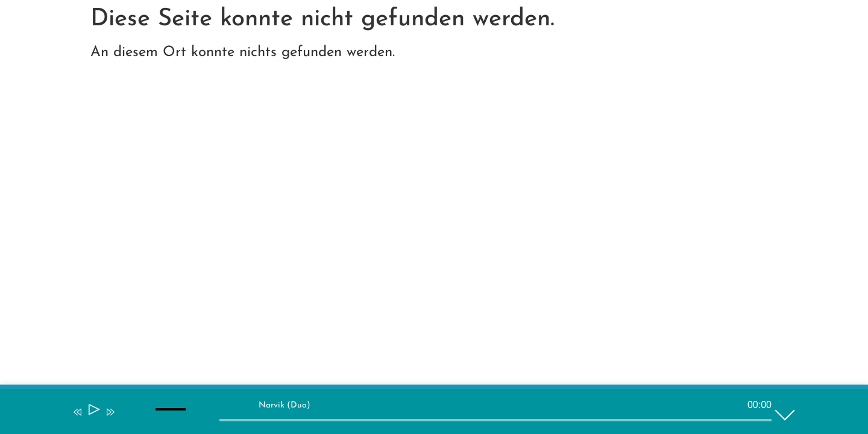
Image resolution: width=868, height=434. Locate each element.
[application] (425, 414)
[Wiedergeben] (93, 412)
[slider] (495, 420)
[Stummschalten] (128, 420)
